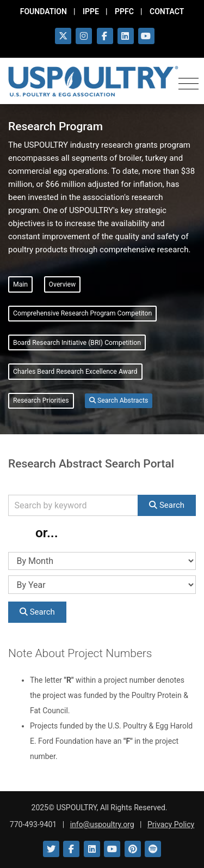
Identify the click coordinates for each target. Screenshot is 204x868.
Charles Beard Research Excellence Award (75, 372)
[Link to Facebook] (71, 849)
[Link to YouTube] (112, 849)
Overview (63, 284)
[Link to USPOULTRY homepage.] (93, 81)
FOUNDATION (44, 11)
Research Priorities (41, 400)
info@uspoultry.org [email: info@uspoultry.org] (102, 824)
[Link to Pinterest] (133, 849)
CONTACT (167, 11)
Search (167, 505)
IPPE (91, 11)
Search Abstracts (119, 400)
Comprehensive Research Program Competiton (82, 313)
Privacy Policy (171, 824)
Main (20, 284)
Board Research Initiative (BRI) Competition (77, 343)
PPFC (124, 11)
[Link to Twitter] (51, 849)
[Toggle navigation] (188, 82)
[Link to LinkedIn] (92, 849)
